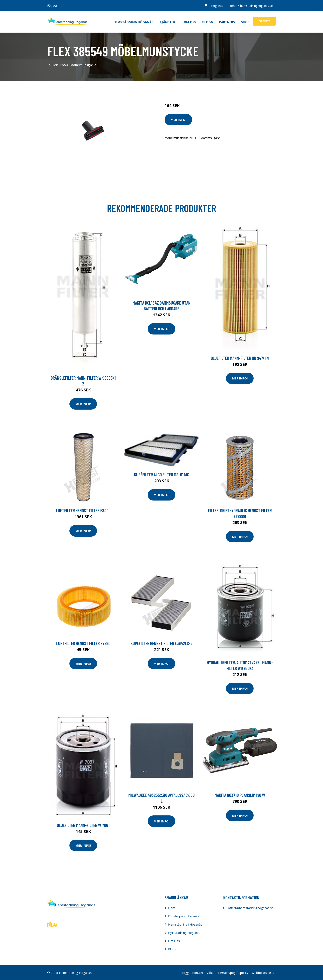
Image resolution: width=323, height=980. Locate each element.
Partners (227, 22)
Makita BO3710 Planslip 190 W (240, 795)
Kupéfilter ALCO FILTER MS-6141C (162, 475)
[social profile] (62, 6)
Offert (264, 21)
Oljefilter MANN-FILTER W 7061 (83, 825)
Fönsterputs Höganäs (184, 916)
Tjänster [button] (167, 22)
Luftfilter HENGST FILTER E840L (83, 510)
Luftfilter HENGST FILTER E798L (83, 643)
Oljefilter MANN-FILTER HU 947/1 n (240, 358)
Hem (172, 908)
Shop (245, 22)
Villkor (211, 973)
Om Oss (174, 941)
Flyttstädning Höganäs (184, 933)
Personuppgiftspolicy (233, 973)
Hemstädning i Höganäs (185, 924)
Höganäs (217, 5)
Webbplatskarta (263, 973)
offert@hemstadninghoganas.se (251, 5)
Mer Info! (178, 120)
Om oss (190, 22)
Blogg (208, 22)
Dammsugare (212, 88)
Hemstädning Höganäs (133, 22)
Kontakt (198, 973)
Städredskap (192, 88)
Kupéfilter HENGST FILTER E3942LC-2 (162, 643)
